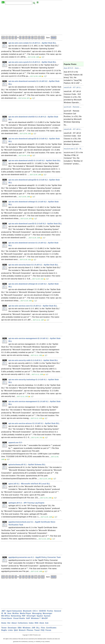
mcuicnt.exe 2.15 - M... (73, 149)
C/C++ (35, 611)
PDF (24, 616)
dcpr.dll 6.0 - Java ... (72, 68)
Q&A (16, 630)
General (58, 611)
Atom (42, 623)
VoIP (28, 618)
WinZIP (45, 618)
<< (3, 38)
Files (43, 628)
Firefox (50, 611)
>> (43, 38)
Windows (27, 628)
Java (9, 613)
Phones (30, 630)
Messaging (37, 613)
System (47, 616)
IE (2, 613)
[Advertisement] (32, 20)
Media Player (26, 613)
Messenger (48, 613)
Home (4, 623)
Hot (9, 623)
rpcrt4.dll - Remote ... (73, 107)
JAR (33, 628)
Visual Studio (19, 618)
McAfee (16, 613)
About (14, 623)
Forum (48, 630)
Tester (4, 628)
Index (31, 623)
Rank (54, 38)
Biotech (22, 630)
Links (10, 630)
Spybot (40, 616)
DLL (38, 628)
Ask (47, 623)
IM (5, 613)
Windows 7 (36, 618)
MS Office (6, 616)
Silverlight (31, 616)
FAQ (43, 630)
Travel (37, 630)
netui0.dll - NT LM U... (73, 87)
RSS (37, 623)
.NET (3, 611)
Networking (16, 616)
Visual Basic (7, 618)
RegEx (4, 630)
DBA (20, 628)
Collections (23, 623)
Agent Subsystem (14, 611)
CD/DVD (42, 611)
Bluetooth (27, 611)
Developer (12, 628)
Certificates (51, 628)
